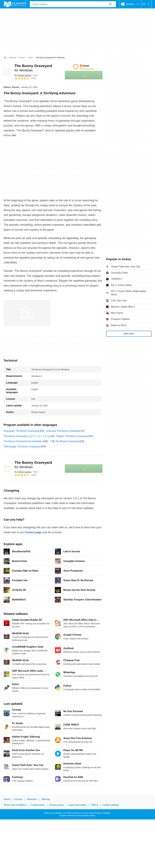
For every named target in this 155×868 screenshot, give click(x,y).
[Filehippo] (15, 4)
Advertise (32, 799)
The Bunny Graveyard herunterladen (23, 441)
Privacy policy (57, 805)
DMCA (95, 805)
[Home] (5, 58)
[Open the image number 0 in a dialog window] (27, 313)
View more (129, 334)
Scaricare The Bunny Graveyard (63, 431)
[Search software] (111, 4)
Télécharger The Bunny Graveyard (22, 447)
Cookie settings (111, 805)
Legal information (78, 805)
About (7, 799)
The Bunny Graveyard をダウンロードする (27, 436)
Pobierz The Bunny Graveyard (72, 436)
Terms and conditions (15, 805)
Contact (18, 799)
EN (146, 4)
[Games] (22, 58)
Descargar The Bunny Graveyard (21, 431)
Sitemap (45, 799)
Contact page (33, 532)
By (23, 75)
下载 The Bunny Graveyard (64, 441)
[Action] (30, 58)
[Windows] (13, 58)
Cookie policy (38, 805)
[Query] (73, 4)
